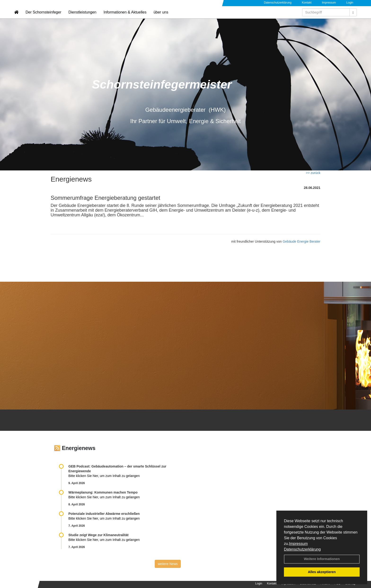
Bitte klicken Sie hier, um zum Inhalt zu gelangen (104, 476)
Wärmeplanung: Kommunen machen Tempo (103, 492)
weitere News (168, 564)
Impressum (298, 544)
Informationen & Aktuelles (125, 18)
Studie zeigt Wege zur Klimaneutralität (98, 535)
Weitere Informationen (322, 559)
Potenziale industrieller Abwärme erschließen (104, 514)
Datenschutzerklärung (302, 549)
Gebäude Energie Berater (301, 241)
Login (350, 3)
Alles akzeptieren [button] (322, 572)
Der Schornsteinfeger (43, 18)
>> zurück (313, 173)
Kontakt (307, 3)
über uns (161, 18)
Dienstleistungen (82, 18)
